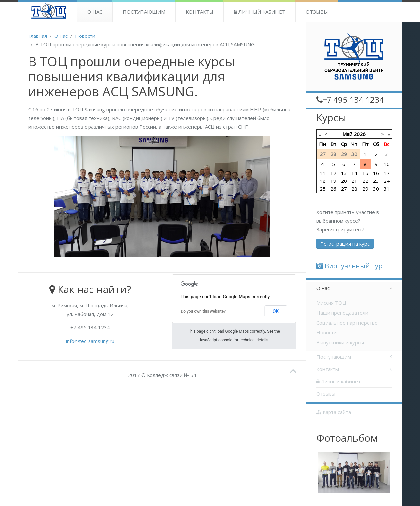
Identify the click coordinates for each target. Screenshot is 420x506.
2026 (360, 134)
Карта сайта (334, 412)
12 (333, 173)
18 (323, 181)
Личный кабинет (260, 12)
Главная (38, 36)
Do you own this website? (203, 311)
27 (344, 189)
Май (347, 134)
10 (387, 164)
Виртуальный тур (349, 266)
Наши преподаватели (342, 313)
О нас (95, 12)
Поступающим (144, 12)
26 (333, 189)
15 (365, 173)
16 (376, 173)
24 (387, 181)
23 (376, 181)
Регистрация (345, 244)
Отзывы (317, 12)
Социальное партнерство (347, 323)
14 (354, 173)
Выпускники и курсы (340, 342)
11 (323, 173)
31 (387, 189)
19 (333, 181)
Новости (85, 36)
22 (365, 181)
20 (344, 181)
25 (323, 189)
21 (354, 181)
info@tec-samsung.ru (90, 341)
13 (344, 173)
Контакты (200, 12)
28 (354, 189)
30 (376, 189)
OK (276, 311)
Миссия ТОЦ (331, 303)
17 (387, 173)
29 (365, 189)
